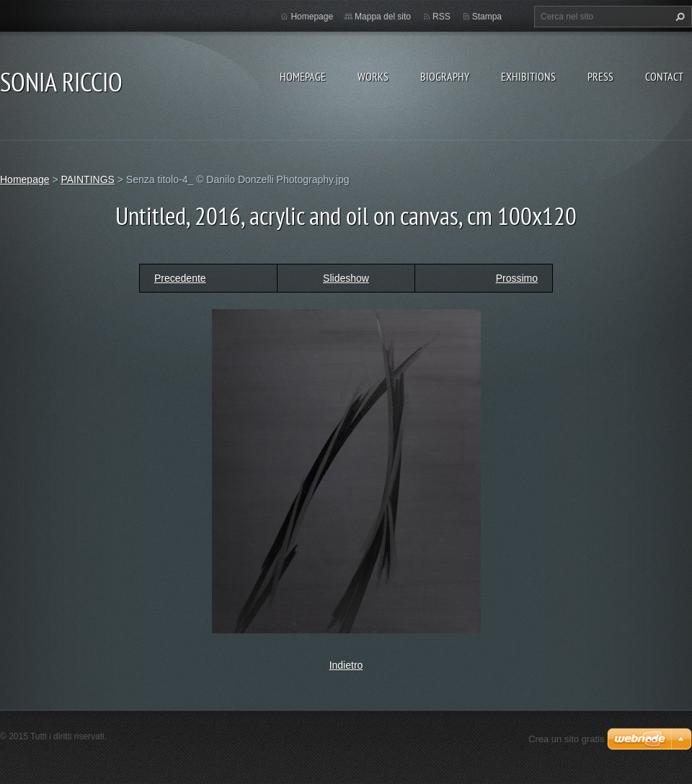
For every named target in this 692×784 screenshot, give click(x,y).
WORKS (373, 76)
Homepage (303, 76)
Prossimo (517, 278)
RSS (442, 17)
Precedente (180, 278)
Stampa (487, 17)
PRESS (600, 76)
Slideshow (346, 278)
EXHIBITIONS (528, 76)
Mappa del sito (383, 17)
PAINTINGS (87, 179)
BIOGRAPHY (445, 76)
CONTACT (664, 76)
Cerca (678, 17)
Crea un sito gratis (567, 739)
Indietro (346, 665)
